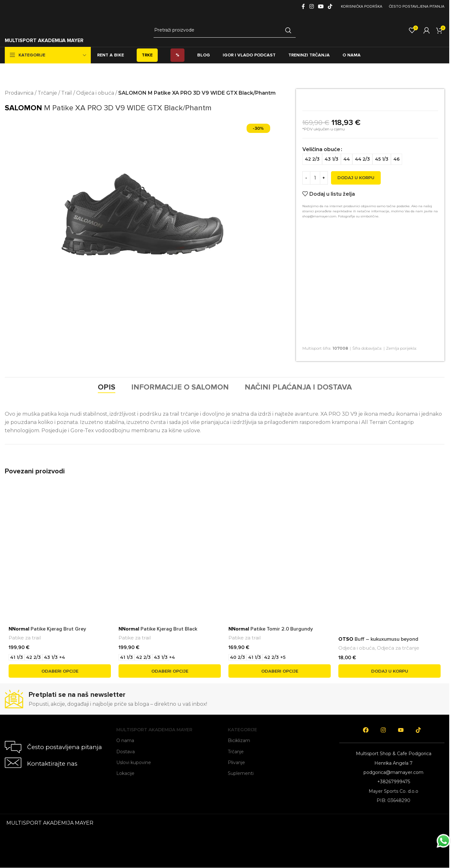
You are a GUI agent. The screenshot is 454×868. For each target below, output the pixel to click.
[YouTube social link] (321, 7)
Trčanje (47, 93)
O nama (125, 740)
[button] (389, 671)
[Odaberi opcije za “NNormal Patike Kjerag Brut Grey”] (60, 671)
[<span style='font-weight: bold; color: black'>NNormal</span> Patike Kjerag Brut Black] (170, 538)
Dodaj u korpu (356, 181)
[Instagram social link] (311, 7)
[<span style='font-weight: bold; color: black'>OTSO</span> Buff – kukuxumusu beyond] (389, 538)
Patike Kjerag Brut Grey (47, 629)
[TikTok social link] (330, 7)
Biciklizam (239, 740)
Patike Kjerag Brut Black (158, 629)
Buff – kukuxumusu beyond (378, 639)
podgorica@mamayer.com (393, 772)
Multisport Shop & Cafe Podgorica (394, 754)
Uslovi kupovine (134, 762)
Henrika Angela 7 (393, 763)
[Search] (225, 30)
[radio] (358, 151)
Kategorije (242, 730)
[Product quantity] (315, 181)
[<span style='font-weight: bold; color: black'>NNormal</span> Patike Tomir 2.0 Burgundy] (280, 538)
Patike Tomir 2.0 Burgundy (271, 629)
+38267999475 (394, 782)
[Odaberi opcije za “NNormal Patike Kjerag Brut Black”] (170, 671)
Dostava (126, 752)
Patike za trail (25, 638)
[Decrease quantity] (306, 181)
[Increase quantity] (324, 181)
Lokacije (125, 773)
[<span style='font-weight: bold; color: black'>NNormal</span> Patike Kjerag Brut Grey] (60, 538)
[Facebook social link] (303, 7)
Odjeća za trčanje (398, 648)
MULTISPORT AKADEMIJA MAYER (44, 40)
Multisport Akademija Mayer (154, 730)
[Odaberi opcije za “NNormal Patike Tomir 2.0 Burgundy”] (280, 671)
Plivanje (236, 762)
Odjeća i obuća (95, 93)
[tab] (107, 387)
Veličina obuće (321, 157)
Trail (67, 93)
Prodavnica (19, 93)
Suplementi (241, 773)
